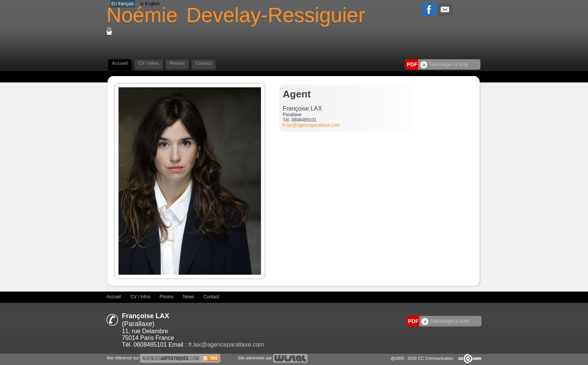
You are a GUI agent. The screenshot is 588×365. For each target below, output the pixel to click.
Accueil (120, 63)
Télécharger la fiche (444, 64)
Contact (204, 63)
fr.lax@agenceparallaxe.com (311, 125)
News (189, 297)
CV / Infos (149, 63)
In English (150, 4)
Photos (177, 63)
